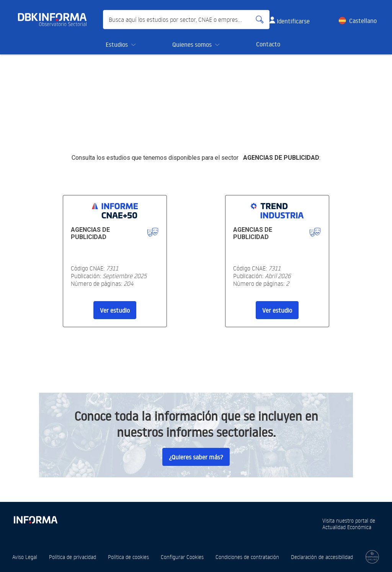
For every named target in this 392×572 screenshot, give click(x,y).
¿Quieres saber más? (196, 457)
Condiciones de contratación (247, 557)
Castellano (363, 21)
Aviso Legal (25, 557)
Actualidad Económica (347, 527)
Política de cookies (128, 557)
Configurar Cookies (182, 557)
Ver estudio (115, 310)
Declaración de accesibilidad (322, 557)
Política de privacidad (73, 557)
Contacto (268, 44)
